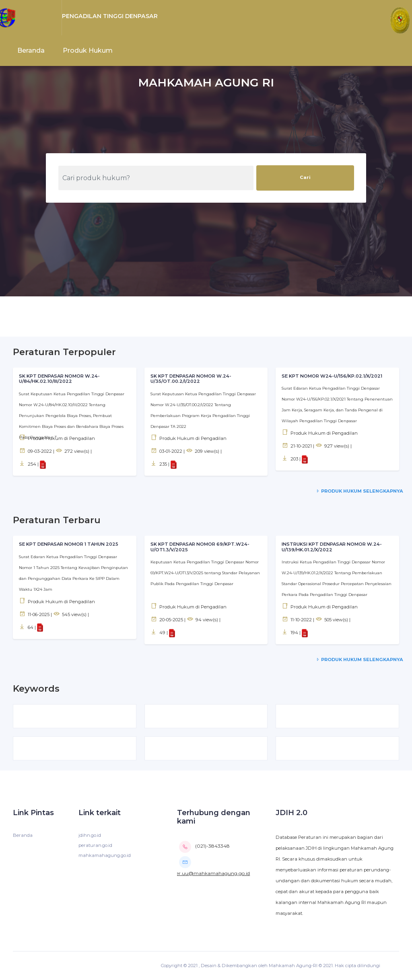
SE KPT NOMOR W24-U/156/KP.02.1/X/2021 (332, 376)
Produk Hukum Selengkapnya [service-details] (359, 491)
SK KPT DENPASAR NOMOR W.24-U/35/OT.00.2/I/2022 (191, 379)
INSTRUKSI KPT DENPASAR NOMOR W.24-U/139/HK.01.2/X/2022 (332, 547)
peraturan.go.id (95, 845)
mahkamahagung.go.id (105, 855)
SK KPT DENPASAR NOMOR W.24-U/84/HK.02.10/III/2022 (59, 379)
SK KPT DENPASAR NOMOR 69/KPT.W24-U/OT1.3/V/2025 (200, 547)
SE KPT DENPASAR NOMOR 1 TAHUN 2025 (69, 544)
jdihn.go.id (90, 835)
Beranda (31, 50)
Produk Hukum (88, 50)
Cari (305, 177)
